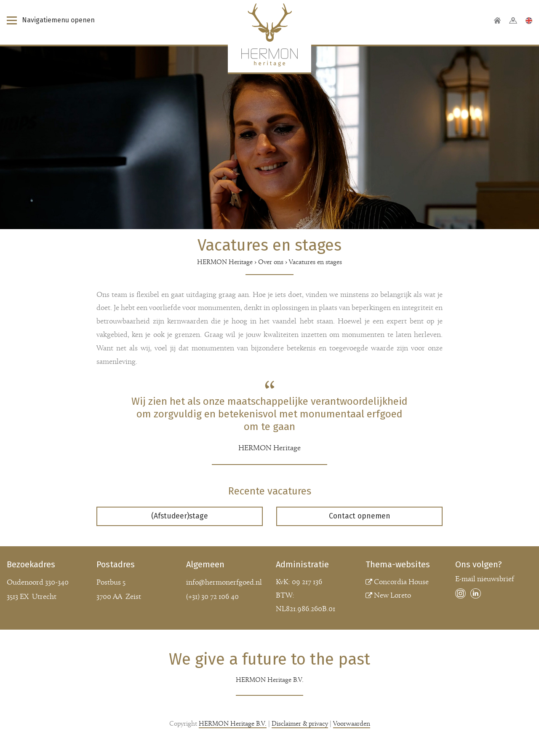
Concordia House (401, 582)
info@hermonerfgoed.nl (224, 583)
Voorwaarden (352, 724)
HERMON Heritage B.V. (233, 724)
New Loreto (392, 596)
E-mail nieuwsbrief (485, 579)
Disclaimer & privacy (300, 724)
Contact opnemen (360, 516)
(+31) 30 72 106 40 (212, 597)
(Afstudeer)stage (180, 516)
